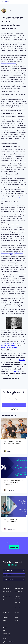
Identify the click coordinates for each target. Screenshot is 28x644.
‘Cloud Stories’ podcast (8, 343)
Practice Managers (7, 597)
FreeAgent (5, 623)
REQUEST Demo (14, 575)
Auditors (5, 599)
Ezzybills (11, 253)
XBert (13, 255)
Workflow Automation (17, 602)
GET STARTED (14, 570)
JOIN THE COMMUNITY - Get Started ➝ (14, 405)
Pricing (16, 618)
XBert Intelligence (19, 594)
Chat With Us (14, 580)
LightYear (16, 253)
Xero (21, 253)
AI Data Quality (18, 591)
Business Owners (7, 591)
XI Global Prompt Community (19, 597)
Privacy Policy (18, 623)
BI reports (16, 371)
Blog (4, 630)
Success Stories (7, 633)
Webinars (5, 639)
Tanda (3, 199)
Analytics (17, 605)
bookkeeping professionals (9, 63)
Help (16, 615)
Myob (4, 620)
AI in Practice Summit (8, 636)
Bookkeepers (6, 594)
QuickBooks (6, 618)
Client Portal (18, 608)
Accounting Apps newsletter (9, 347)
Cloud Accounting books (8, 345)
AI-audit (22, 360)
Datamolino (5, 253)
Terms (16, 620)
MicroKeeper (18, 197)
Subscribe (14, 547)
